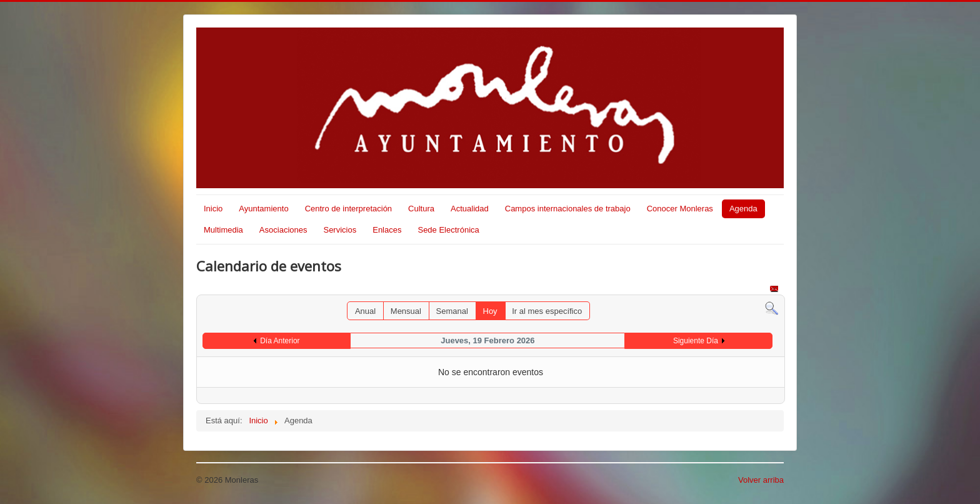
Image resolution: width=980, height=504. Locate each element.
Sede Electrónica (448, 230)
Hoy (490, 311)
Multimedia (223, 230)
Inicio (213, 209)
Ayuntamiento (263, 209)
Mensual (406, 311)
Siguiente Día (696, 341)
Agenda (743, 209)
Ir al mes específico (547, 311)
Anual (365, 311)
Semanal (452, 311)
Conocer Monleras (680, 209)
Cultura (421, 209)
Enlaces (387, 230)
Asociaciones (283, 230)
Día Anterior (280, 341)
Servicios (340, 230)
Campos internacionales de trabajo (568, 209)
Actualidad (470, 209)
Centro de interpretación (348, 209)
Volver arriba (761, 480)
